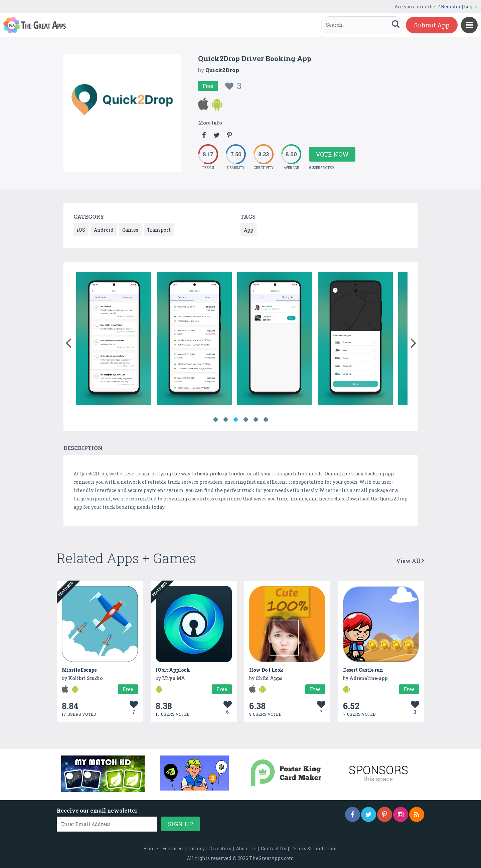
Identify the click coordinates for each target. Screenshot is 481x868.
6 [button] (266, 420)
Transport (159, 230)
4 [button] (246, 420)
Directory (220, 848)
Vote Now (332, 154)
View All (410, 561)
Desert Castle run (363, 670)
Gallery (196, 848)
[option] (114, 340)
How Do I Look (266, 670)
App (249, 230)
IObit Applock (173, 670)
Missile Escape (79, 670)
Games (130, 230)
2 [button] (225, 420)
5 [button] (256, 420)
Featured (173, 848)
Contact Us (274, 848)
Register (451, 7)
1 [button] (215, 420)
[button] (68, 342)
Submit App (432, 25)
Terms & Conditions (314, 848)
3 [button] (235, 420)
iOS (81, 230)
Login (471, 7)
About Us (246, 848)
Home (151, 848)
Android (104, 230)
